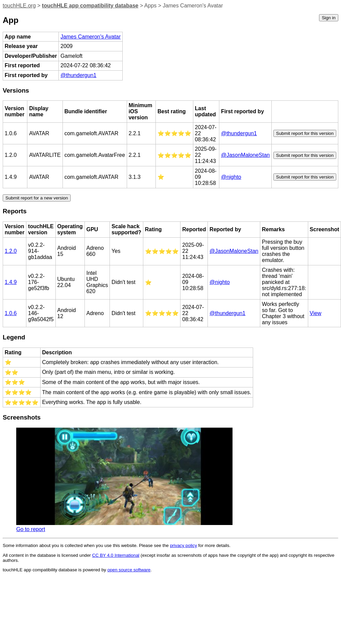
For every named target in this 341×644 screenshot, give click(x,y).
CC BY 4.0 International (116, 555)
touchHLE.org (19, 6)
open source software (129, 570)
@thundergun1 (78, 75)
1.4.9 (11, 282)
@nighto (231, 177)
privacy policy (184, 545)
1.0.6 (11, 313)
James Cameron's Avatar (91, 37)
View (315, 313)
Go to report (31, 529)
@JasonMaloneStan (245, 155)
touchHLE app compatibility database (90, 6)
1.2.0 (11, 251)
